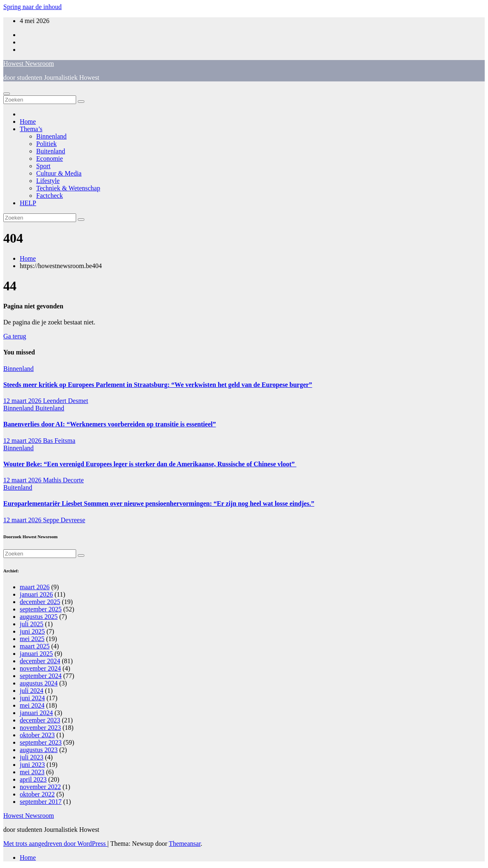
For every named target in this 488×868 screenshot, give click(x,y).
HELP (28, 203)
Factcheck (50, 196)
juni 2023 (32, 765)
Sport (43, 166)
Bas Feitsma (59, 441)
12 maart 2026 (23, 401)
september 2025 (41, 609)
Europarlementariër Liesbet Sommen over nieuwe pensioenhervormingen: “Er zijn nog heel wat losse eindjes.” (159, 503)
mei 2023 (32, 772)
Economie (50, 159)
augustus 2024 (39, 683)
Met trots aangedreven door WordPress (55, 844)
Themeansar (185, 844)
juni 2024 (32, 698)
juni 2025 (32, 631)
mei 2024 (32, 705)
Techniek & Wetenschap (68, 188)
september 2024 (41, 676)
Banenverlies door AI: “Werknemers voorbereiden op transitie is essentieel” (110, 424)
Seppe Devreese (64, 520)
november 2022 (40, 787)
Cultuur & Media (59, 173)
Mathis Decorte (63, 480)
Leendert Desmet (65, 401)
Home (28, 122)
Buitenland (51, 151)
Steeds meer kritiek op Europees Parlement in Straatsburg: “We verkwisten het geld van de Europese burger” (158, 385)
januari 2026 (36, 594)
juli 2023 (31, 757)
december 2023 (40, 720)
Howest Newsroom (29, 64)
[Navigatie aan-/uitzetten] (7, 94)
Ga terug (15, 336)
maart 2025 (35, 646)
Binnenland (51, 136)
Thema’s (31, 129)
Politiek (46, 144)
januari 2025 (36, 654)
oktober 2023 (37, 735)
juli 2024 (31, 691)
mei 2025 (32, 639)
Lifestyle (48, 181)
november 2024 (40, 668)
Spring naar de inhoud (33, 7)
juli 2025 (31, 624)
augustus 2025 (39, 617)
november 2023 (40, 728)
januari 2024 (36, 713)
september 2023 (41, 742)
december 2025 (40, 602)
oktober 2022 (37, 794)
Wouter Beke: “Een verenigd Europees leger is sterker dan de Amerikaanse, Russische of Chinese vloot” (150, 464)
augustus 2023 (39, 750)
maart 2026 (35, 587)
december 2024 (40, 661)
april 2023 (33, 779)
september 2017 (41, 802)
